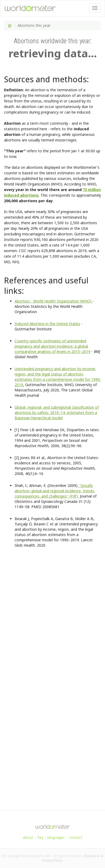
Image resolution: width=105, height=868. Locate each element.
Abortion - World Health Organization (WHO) (54, 301)
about (28, 837)
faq (40, 837)
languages (56, 837)
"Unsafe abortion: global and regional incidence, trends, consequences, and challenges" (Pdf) (55, 491)
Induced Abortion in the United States (47, 324)
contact (76, 837)
